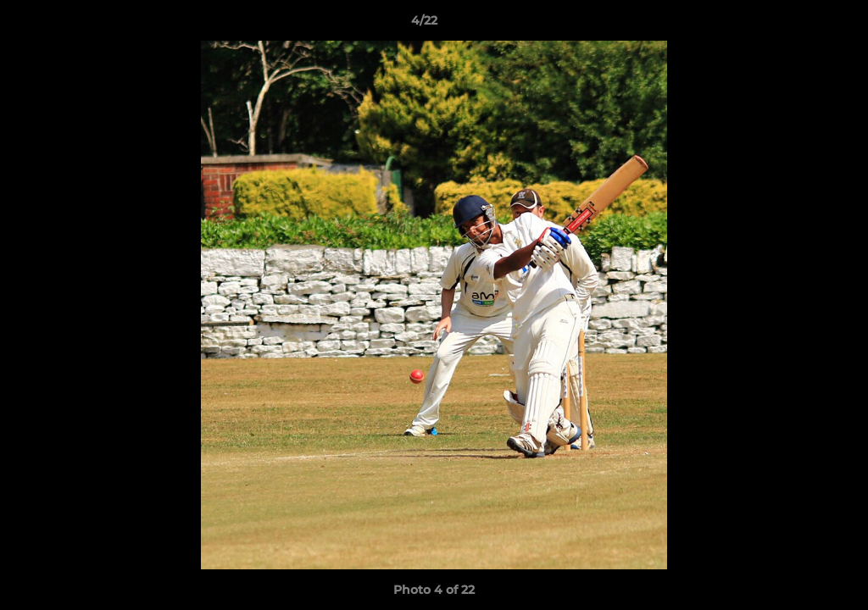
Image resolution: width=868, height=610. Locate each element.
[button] (797, 25)
